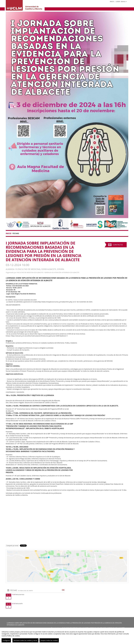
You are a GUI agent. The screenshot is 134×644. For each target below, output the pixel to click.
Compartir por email (12, 546)
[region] (67, 636)
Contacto (118, 245)
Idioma (124, 1)
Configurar (6, 640)
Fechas (16, 233)
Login (118, 1)
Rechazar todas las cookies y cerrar (25, 640)
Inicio (112, 1)
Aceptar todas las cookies (49, 640)
